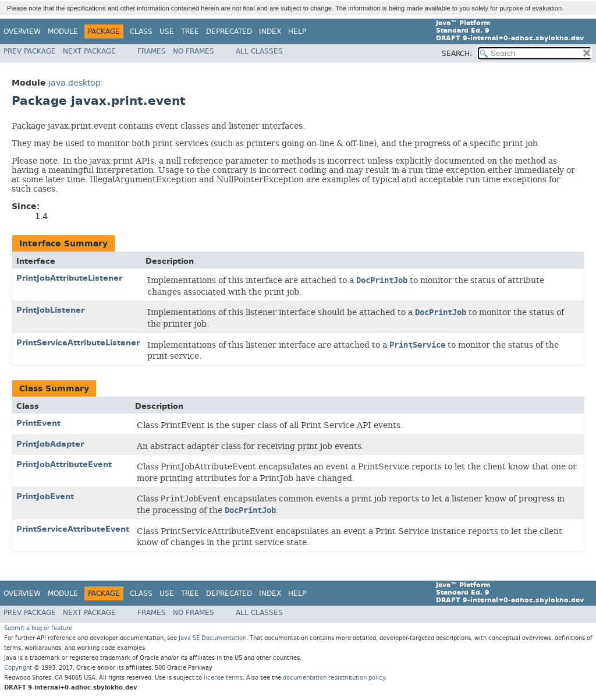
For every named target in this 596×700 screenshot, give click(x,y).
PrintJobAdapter (50, 444)
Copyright (18, 668)
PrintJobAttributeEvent (64, 464)
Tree (190, 31)
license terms (223, 678)
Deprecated (229, 31)
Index (270, 31)
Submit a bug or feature (38, 628)
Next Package (89, 51)
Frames (152, 51)
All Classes (259, 51)
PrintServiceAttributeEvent (73, 529)
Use (167, 31)
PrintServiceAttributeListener (78, 343)
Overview (22, 31)
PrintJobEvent (45, 496)
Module (63, 31)
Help (297, 31)
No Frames (194, 51)
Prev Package (30, 51)
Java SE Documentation (212, 638)
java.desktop (74, 83)
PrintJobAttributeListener (69, 278)
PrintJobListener (50, 310)
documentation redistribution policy (334, 678)
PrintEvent (38, 423)
